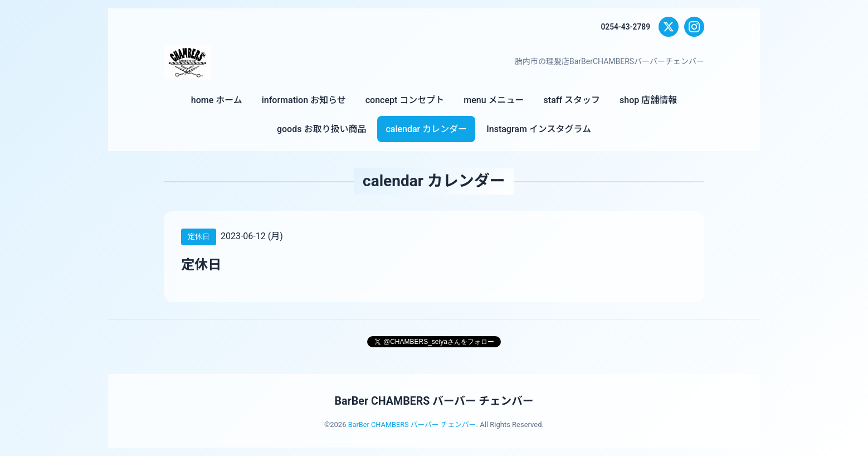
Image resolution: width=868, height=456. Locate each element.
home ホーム (217, 100)
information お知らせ (304, 100)
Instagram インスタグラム (539, 129)
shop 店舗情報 (648, 100)
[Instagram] (694, 27)
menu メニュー (494, 100)
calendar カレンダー (426, 129)
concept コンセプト (405, 100)
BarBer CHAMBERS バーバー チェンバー (434, 401)
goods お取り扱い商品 (321, 129)
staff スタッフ (572, 100)
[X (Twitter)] (669, 27)
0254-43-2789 (625, 27)
